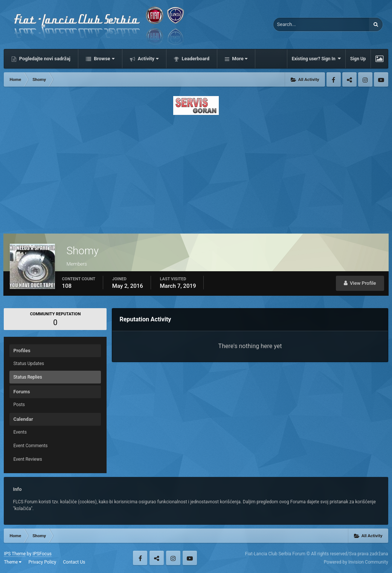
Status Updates (29, 364)
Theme (13, 562)
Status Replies (27, 377)
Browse (104, 59)
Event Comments (30, 446)
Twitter (349, 79)
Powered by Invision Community (356, 562)
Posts (19, 405)
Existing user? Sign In (316, 59)
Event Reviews (27, 459)
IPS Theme (15, 554)
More (239, 59)
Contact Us (74, 562)
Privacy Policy (42, 562)
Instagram (365, 79)
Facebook (334, 79)
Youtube (381, 79)
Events (20, 432)
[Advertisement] (196, 172)
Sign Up (358, 59)
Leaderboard (195, 59)
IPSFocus (42, 554)
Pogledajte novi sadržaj (44, 59)
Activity (148, 59)
